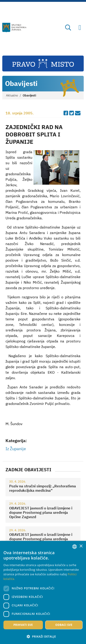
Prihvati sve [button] (23, 625)
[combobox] (75, 547)
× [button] (81, 546)
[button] (43, 636)
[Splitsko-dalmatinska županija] (14, 28)
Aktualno (12, 95)
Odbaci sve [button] (64, 625)
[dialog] (43, 592)
